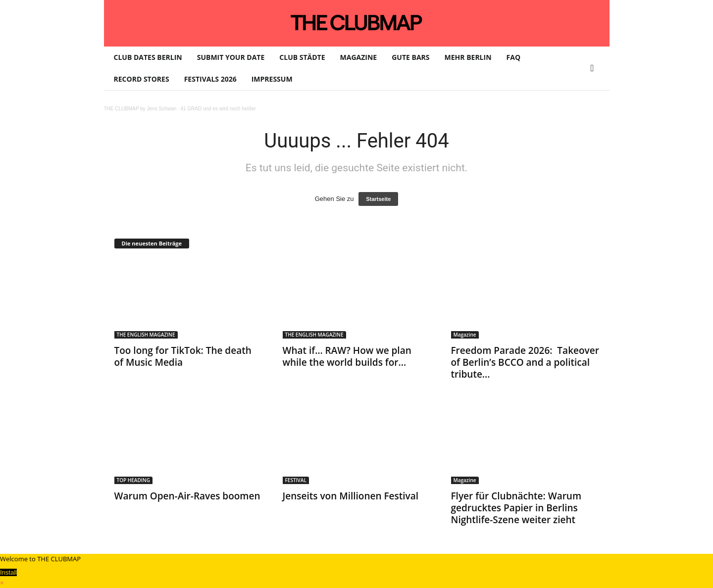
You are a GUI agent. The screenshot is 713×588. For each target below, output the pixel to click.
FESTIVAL (296, 480)
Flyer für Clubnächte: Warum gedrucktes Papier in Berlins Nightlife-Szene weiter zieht (516, 508)
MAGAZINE (359, 57)
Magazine (465, 335)
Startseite (378, 199)
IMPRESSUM (272, 79)
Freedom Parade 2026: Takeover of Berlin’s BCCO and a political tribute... (525, 362)
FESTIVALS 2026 (210, 79)
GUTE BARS (410, 57)
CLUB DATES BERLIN (148, 57)
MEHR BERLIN (468, 57)
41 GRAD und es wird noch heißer (218, 109)
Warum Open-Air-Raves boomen (187, 496)
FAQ (514, 57)
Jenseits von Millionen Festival (352, 496)
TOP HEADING (133, 480)
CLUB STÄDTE (302, 57)
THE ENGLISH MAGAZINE (146, 335)
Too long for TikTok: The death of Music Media (183, 356)
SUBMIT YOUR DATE (231, 57)
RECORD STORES (142, 79)
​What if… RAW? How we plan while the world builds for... (347, 356)
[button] (595, 68)
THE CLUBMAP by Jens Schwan (140, 109)
